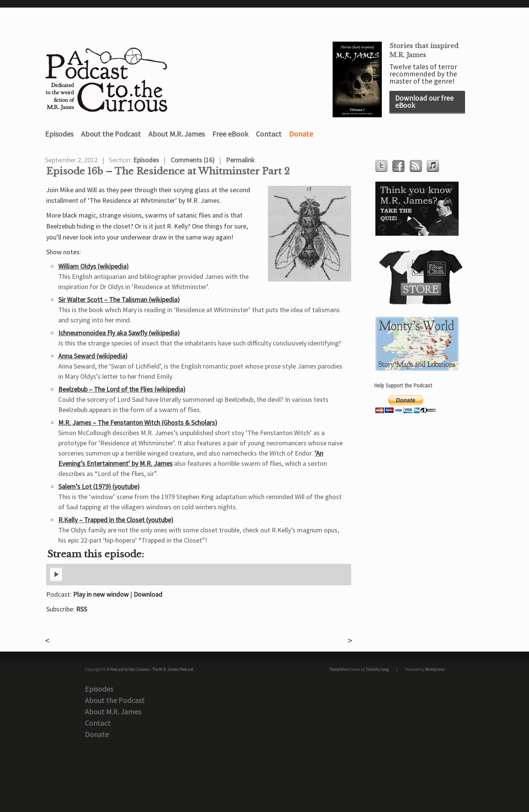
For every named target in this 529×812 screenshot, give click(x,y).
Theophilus (339, 669)
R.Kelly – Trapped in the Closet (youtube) (116, 520)
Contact (269, 134)
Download (148, 594)
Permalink (240, 160)
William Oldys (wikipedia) (93, 266)
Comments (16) (193, 160)
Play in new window (101, 594)
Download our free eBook (424, 102)
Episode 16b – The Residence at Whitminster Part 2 (168, 171)
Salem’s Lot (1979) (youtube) (99, 486)
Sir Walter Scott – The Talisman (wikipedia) (119, 299)
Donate (301, 134)
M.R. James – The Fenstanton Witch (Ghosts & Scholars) (138, 422)
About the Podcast (111, 134)
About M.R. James (177, 134)
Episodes (59, 134)
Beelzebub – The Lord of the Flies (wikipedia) (122, 389)
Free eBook (230, 134)
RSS (82, 609)
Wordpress (435, 669)
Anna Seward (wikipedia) (93, 356)
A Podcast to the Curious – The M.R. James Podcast (150, 669)
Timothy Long (377, 669)
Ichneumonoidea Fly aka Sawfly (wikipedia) (119, 333)
